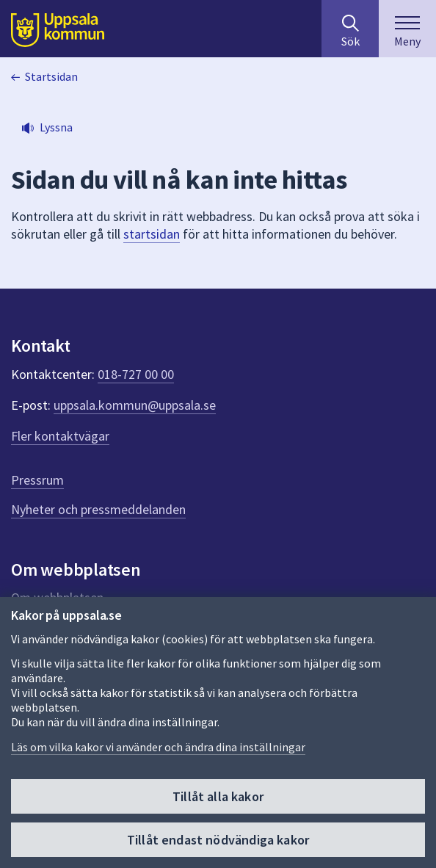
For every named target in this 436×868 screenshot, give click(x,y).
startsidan (152, 234)
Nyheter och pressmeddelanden (98, 509)
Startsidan (51, 76)
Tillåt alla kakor (218, 796)
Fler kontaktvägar (60, 436)
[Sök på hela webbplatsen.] (350, 29)
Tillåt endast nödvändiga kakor (218, 840)
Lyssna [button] (56, 127)
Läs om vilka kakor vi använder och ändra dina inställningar (158, 747)
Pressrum (37, 480)
